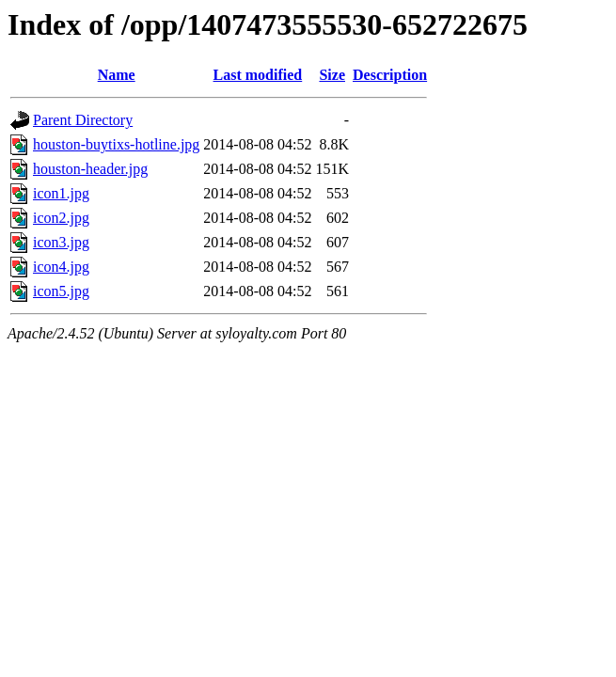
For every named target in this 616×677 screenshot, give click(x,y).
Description (390, 75)
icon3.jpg (61, 242)
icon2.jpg (61, 218)
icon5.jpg (61, 291)
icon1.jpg (61, 193)
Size (332, 75)
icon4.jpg (61, 267)
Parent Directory (83, 120)
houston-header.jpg (90, 169)
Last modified (258, 75)
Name (117, 75)
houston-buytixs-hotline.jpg (116, 144)
